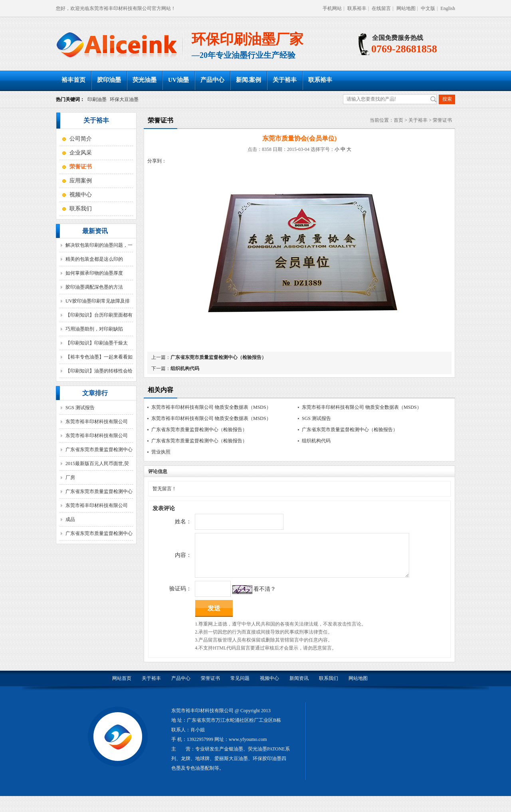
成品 (70, 519)
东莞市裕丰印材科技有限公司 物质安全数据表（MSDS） (211, 407)
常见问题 (240, 686)
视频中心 (81, 195)
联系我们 (81, 209)
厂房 (70, 477)
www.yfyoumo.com (248, 747)
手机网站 (332, 8)
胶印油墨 (109, 80)
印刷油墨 (97, 99)
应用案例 (81, 181)
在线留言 (381, 8)
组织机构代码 (185, 368)
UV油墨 (178, 80)
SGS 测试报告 (80, 408)
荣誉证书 (442, 120)
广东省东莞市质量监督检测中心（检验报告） (218, 357)
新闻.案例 (249, 80)
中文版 (428, 8)
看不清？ (264, 597)
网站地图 (406, 8)
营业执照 (161, 452)
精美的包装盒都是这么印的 (94, 259)
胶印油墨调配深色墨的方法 (94, 287)
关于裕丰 (285, 80)
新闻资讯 (299, 686)
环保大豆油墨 (124, 99)
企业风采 (81, 153)
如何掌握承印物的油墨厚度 (94, 273)
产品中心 (212, 80)
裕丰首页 (73, 80)
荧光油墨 (145, 80)
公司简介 (81, 139)
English (448, 8)
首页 (398, 120)
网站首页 (122, 686)
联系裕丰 (357, 8)
